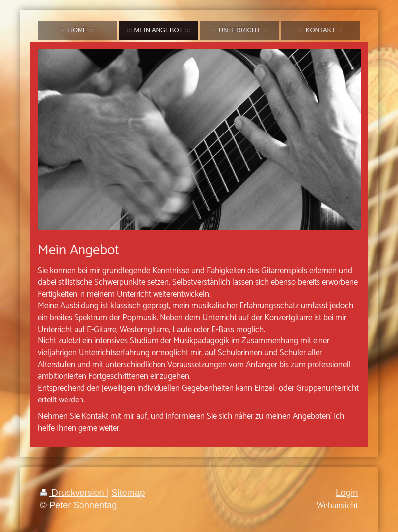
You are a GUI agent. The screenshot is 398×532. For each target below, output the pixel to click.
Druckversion (74, 493)
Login (347, 493)
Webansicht (337, 505)
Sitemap (128, 493)
